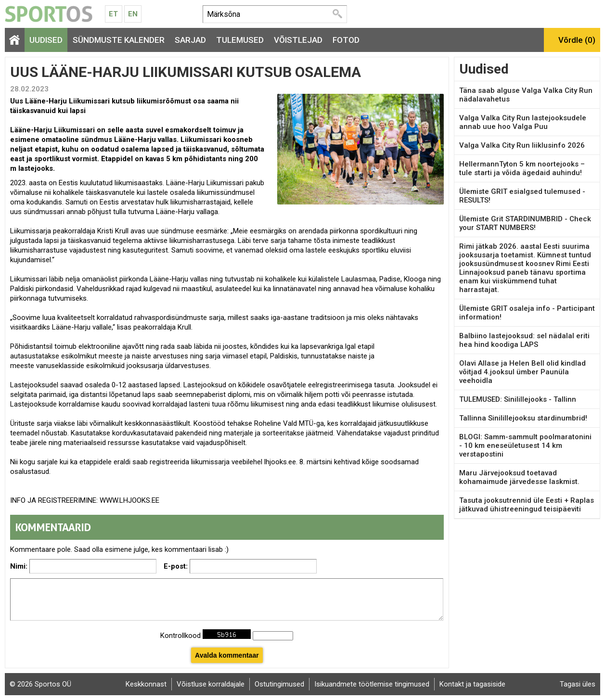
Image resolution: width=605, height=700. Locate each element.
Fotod (346, 40)
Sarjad (190, 40)
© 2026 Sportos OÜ (40, 684)
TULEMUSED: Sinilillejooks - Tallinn (518, 399)
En (133, 14)
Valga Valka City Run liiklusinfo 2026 (522, 145)
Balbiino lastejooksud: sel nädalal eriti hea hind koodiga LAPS (524, 340)
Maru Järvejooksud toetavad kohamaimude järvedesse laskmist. (519, 477)
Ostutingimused (279, 684)
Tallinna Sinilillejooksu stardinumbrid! (523, 418)
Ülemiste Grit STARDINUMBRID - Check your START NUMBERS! (525, 223)
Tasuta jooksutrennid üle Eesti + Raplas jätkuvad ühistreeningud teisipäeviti (527, 505)
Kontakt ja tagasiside (472, 684)
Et (113, 14)
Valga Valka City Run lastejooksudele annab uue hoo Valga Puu (523, 122)
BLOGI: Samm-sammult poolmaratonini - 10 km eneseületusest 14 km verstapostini (525, 445)
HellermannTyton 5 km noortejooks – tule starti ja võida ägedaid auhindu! (522, 168)
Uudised (46, 40)
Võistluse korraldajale (211, 684)
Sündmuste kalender (119, 40)
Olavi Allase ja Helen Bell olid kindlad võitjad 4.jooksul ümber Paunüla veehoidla (522, 372)
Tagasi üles (578, 684)
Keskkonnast (146, 684)
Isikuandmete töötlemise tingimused (372, 684)
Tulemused (240, 40)
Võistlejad (298, 40)
